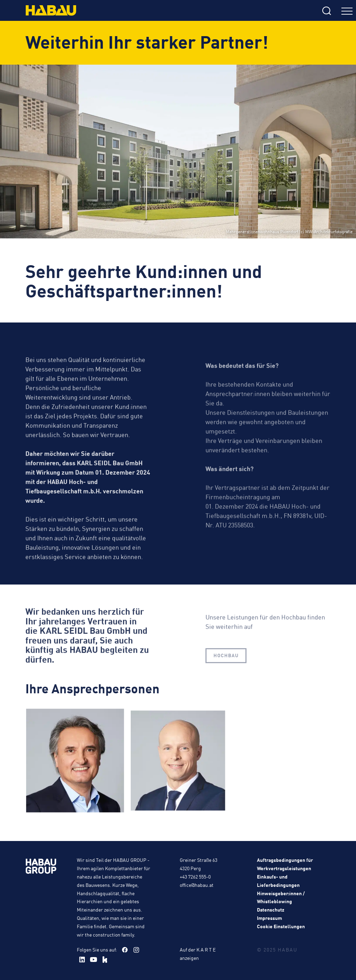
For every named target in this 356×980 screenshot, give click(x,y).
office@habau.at (197, 885)
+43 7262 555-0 (195, 876)
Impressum (269, 918)
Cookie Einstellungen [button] (281, 926)
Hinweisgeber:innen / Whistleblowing (281, 897)
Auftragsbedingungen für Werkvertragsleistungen (285, 864)
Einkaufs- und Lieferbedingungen (278, 881)
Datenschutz (271, 909)
